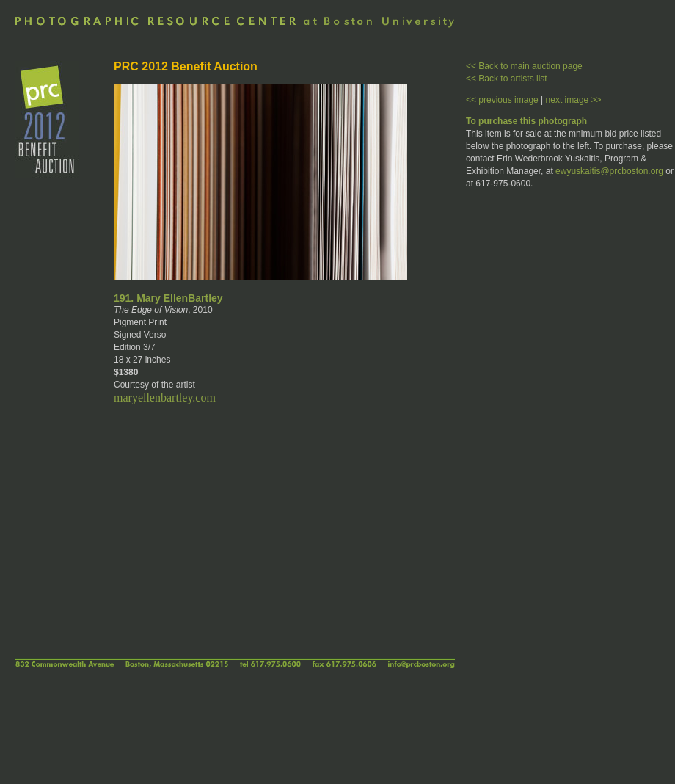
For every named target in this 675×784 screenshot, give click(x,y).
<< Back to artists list (507, 79)
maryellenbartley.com (165, 398)
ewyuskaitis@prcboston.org (609, 171)
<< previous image (502, 100)
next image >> (574, 100)
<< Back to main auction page (524, 66)
